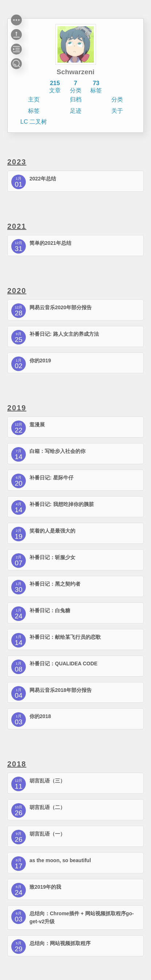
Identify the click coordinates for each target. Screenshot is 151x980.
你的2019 (40, 360)
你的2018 (40, 716)
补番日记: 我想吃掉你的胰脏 (62, 504)
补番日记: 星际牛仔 (51, 478)
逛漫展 (37, 425)
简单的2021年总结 (50, 243)
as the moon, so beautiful (60, 860)
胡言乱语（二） (47, 807)
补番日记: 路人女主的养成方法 (64, 334)
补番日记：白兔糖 (50, 610)
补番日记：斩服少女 (52, 557)
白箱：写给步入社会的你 (57, 451)
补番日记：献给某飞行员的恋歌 (65, 637)
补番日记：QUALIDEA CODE (63, 664)
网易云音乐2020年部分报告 (61, 307)
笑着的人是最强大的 (52, 531)
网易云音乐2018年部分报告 (61, 690)
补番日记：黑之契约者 (55, 584)
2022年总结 (43, 179)
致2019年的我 (45, 887)
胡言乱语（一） (47, 834)
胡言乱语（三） (47, 781)
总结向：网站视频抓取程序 (60, 943)
